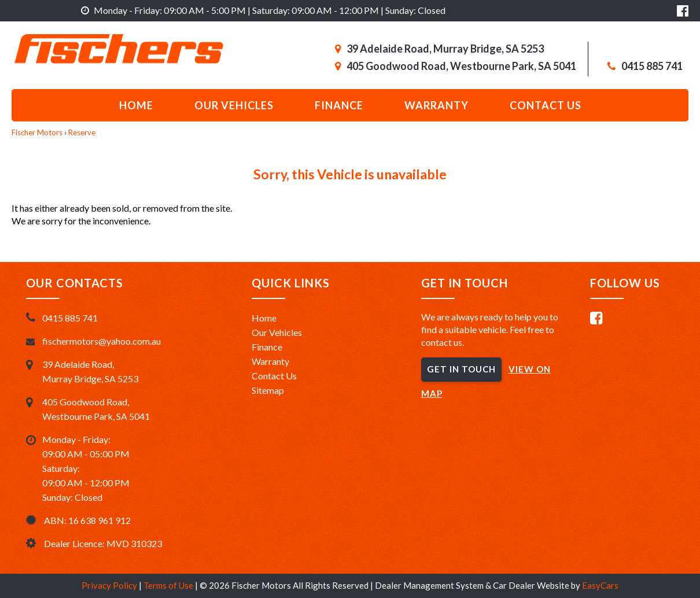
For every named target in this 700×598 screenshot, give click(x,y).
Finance (339, 105)
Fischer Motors (37, 132)
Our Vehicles (234, 105)
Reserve (82, 132)
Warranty (436, 105)
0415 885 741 (652, 66)
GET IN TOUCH (461, 369)
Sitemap (268, 390)
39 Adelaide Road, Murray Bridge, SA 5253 (445, 49)
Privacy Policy (110, 585)
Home (136, 105)
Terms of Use (169, 585)
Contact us (546, 105)
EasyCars (600, 585)
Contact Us (274, 376)
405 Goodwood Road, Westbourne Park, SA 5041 (461, 66)
